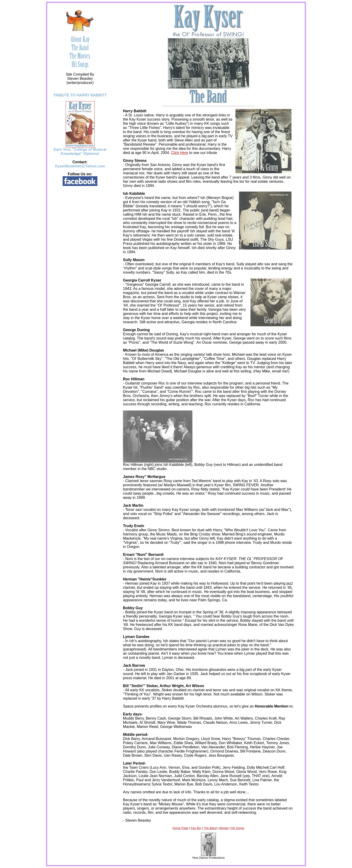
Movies (224, 828)
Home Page (181, 828)
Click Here (180, 153)
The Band (210, 828)
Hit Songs (238, 828)
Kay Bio (196, 828)
